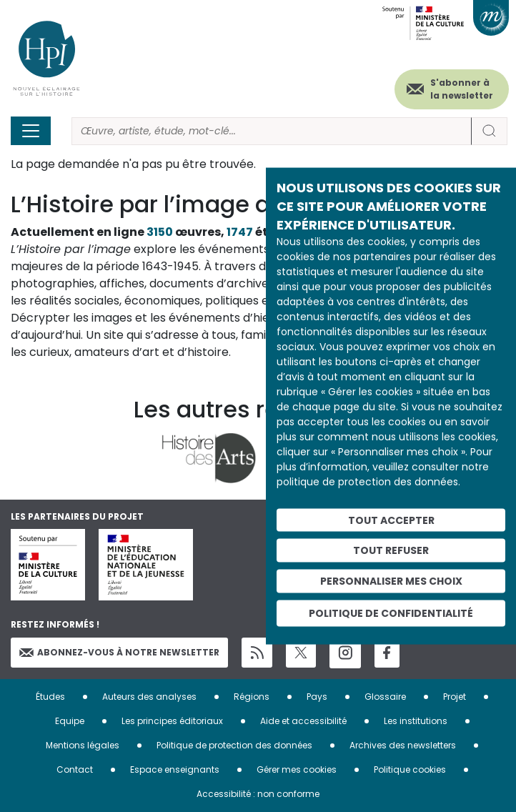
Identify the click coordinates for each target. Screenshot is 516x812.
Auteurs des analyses (149, 697)
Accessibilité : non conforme (258, 794)
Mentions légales (83, 745)
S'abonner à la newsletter (462, 89)
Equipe (70, 721)
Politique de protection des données (234, 745)
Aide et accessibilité (303, 721)
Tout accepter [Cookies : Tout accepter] (391, 520)
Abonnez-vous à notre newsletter (119, 652)
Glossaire (385, 697)
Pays (317, 697)
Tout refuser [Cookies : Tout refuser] (391, 550)
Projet (455, 697)
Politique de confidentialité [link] (391, 613)
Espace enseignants (175, 769)
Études (50, 697)
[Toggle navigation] (31, 131)
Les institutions (416, 721)
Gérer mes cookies (297, 769)
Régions (252, 697)
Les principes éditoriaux (172, 721)
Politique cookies (410, 769)
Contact (75, 769)
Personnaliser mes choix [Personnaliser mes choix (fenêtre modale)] (391, 581)
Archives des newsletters (403, 745)
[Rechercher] (272, 131)
